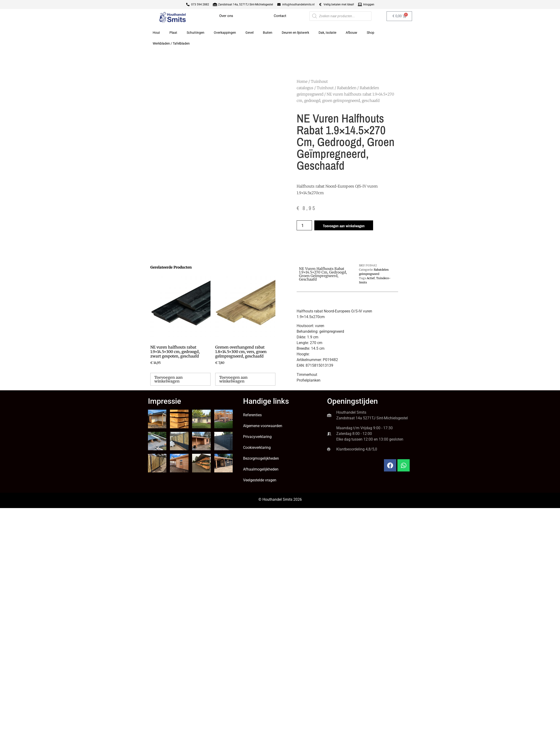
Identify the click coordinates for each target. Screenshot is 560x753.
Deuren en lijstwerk (295, 33)
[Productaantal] (304, 225)
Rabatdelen (347, 88)
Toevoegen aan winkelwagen (344, 226)
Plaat (173, 33)
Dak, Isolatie (327, 33)
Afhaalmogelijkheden (261, 469)
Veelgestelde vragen (260, 480)
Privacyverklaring (257, 437)
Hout (156, 33)
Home (302, 81)
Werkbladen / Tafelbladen (171, 43)
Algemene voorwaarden (263, 426)
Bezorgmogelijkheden (261, 458)
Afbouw (352, 33)
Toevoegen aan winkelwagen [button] (168, 379)
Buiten (268, 33)
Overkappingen (225, 33)
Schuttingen (196, 33)
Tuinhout (325, 88)
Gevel (249, 33)
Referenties (252, 415)
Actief (371, 278)
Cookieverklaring (257, 448)
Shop (371, 33)
